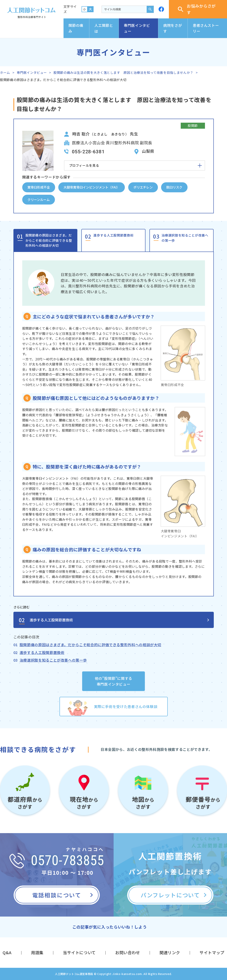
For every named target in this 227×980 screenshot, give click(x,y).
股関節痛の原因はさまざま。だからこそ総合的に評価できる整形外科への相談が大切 (49, 240)
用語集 (37, 952)
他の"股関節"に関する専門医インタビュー (113, 681)
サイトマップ (212, 952)
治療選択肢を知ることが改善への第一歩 (185, 238)
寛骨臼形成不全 (39, 187)
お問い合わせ (128, 952)
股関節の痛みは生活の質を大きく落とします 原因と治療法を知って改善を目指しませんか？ (123, 72)
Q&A (7, 952)
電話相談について (57, 895)
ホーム (5, 72)
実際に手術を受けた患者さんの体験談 (126, 706)
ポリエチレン (143, 187)
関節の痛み (76, 28)
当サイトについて (79, 952)
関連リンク (170, 952)
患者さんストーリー (206, 28)
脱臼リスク (174, 187)
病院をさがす (173, 28)
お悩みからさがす (197, 9)
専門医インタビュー (137, 28)
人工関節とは (104, 28)
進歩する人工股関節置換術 (113, 235)
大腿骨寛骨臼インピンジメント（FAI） (92, 187)
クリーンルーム (39, 200)
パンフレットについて (170, 895)
